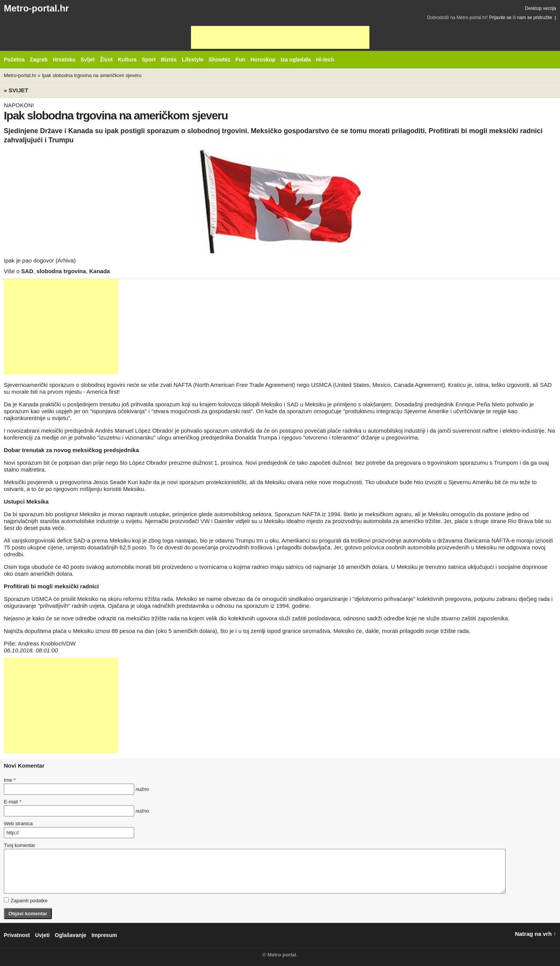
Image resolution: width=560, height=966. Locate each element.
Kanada (99, 271)
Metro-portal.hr (36, 8)
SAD (27, 271)
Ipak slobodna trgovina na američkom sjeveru (92, 75)
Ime (10, 780)
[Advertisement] (280, 37)
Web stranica (18, 824)
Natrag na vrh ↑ (536, 934)
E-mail (13, 802)
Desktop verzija (541, 8)
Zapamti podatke (26, 900)
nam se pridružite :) (537, 18)
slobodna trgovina (61, 271)
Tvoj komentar (19, 845)
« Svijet (16, 90)
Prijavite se (500, 18)
